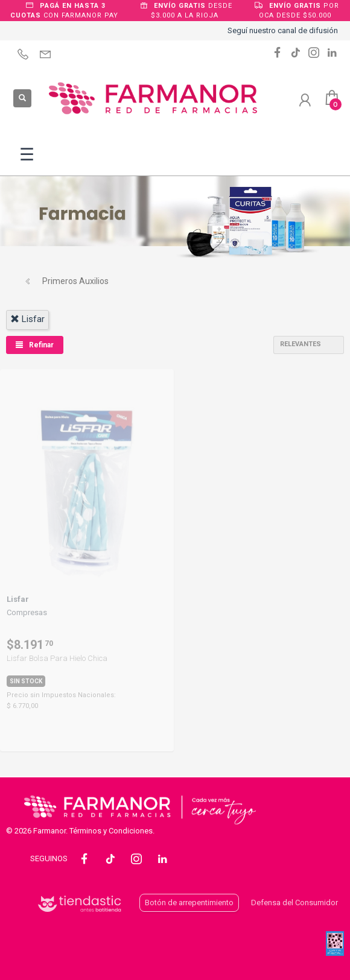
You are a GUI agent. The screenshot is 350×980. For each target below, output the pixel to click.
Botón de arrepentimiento (189, 903)
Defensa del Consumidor (294, 903)
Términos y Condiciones (111, 831)
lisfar (27, 319)
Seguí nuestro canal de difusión (283, 30)
